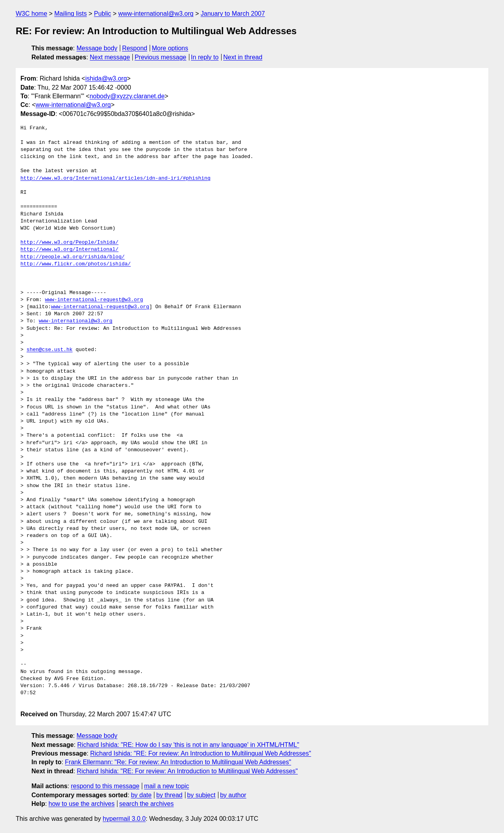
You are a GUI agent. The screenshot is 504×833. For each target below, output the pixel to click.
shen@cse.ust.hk (50, 350)
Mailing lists (71, 14)
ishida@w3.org (106, 78)
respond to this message (105, 786)
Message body (97, 48)
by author (233, 795)
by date (141, 795)
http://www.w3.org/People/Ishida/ (70, 243)
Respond (135, 48)
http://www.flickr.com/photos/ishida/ (76, 264)
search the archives (147, 804)
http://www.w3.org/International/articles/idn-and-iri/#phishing (115, 178)
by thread (170, 795)
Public (103, 14)
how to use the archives (82, 804)
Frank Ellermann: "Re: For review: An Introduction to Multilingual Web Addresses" (178, 762)
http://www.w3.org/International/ (70, 250)
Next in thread (243, 57)
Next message (110, 57)
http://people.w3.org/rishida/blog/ (72, 257)
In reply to (205, 57)
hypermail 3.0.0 (124, 819)
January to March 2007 (233, 14)
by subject (201, 795)
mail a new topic (167, 786)
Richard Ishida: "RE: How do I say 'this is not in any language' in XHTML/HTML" (188, 745)
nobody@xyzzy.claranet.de (127, 96)
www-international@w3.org (156, 14)
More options (170, 48)
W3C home (31, 14)
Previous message (161, 57)
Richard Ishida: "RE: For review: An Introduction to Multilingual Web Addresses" (200, 753)
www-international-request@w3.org (94, 300)
